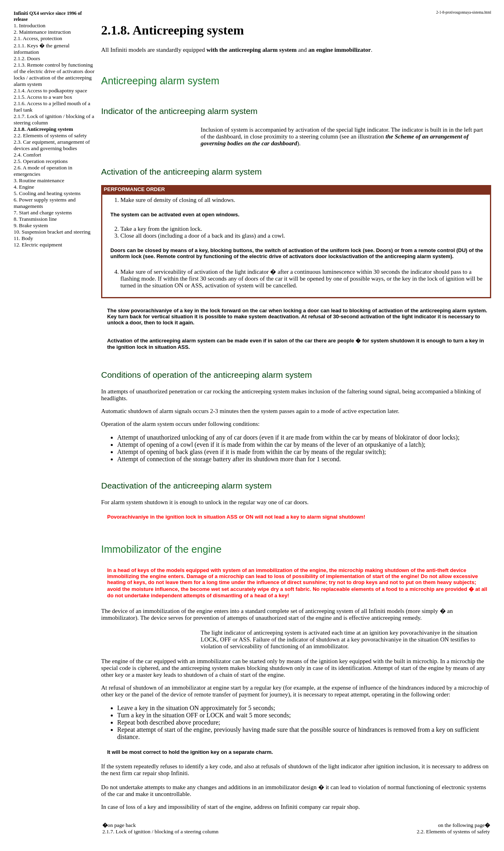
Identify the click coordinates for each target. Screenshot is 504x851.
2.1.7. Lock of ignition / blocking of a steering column (160, 832)
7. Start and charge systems (43, 213)
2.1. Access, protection (38, 38)
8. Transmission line (35, 219)
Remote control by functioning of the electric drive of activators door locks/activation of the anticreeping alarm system (304, 256)
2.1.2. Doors (27, 58)
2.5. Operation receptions (41, 161)
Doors (384, 250)
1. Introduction (29, 25)
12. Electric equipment (38, 245)
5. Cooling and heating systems (47, 193)
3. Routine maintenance (39, 180)
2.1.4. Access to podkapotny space (50, 91)
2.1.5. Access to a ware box (43, 97)
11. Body (23, 238)
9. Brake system (31, 225)
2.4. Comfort (27, 155)
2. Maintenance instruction (42, 32)
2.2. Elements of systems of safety (50, 135)
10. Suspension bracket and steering (52, 232)
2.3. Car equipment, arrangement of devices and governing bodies (52, 145)
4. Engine (24, 187)
